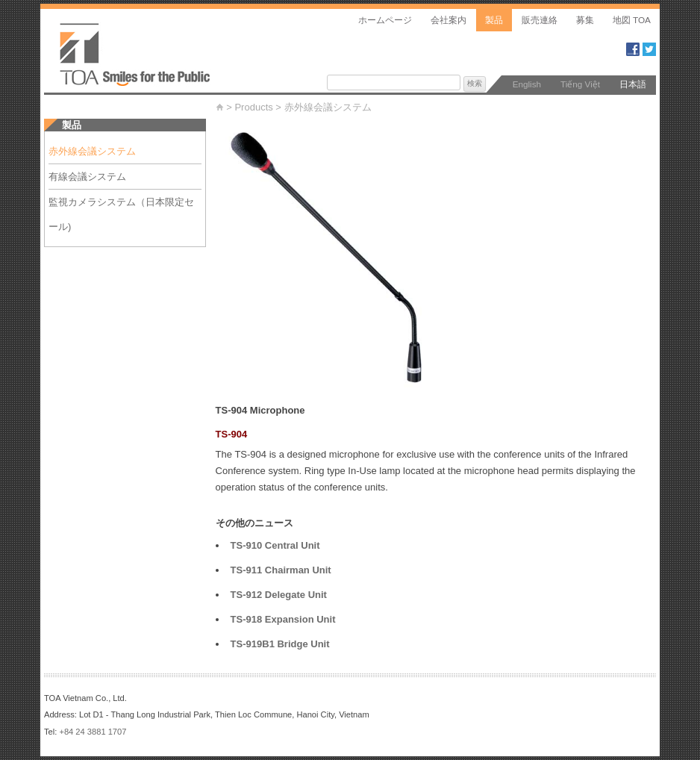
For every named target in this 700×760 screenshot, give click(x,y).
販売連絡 (540, 20)
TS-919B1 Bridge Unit (280, 644)
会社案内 (449, 20)
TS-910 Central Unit (275, 545)
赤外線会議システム (333, 107)
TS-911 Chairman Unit (281, 570)
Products (253, 107)
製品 (494, 20)
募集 (585, 20)
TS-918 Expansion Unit (283, 619)
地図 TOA (632, 20)
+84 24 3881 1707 (93, 732)
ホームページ (385, 20)
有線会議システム (97, 177)
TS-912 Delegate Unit (279, 595)
